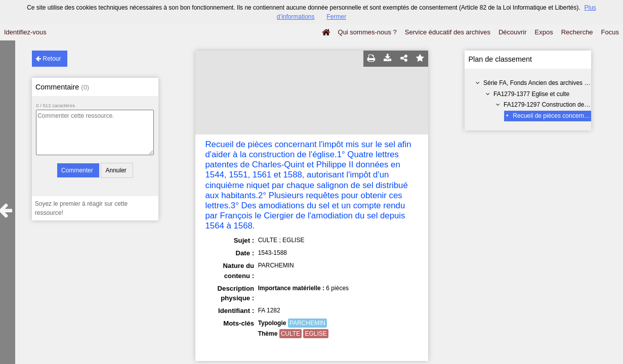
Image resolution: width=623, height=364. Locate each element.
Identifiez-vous (25, 32)
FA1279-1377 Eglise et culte (531, 94)
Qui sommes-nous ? (367, 32)
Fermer (337, 17)
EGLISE (316, 334)
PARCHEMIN (307, 323)
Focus (610, 32)
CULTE (290, 334)
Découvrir (513, 32)
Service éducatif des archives (448, 32)
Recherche (577, 32)
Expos (544, 32)
